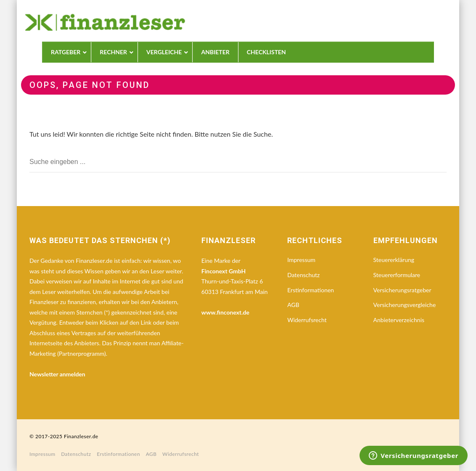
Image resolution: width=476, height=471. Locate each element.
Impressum (301, 260)
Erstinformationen (311, 290)
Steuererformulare (397, 275)
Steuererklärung (394, 260)
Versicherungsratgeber (402, 290)
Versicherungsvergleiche (405, 305)
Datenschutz (303, 275)
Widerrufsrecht (307, 320)
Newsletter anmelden (57, 374)
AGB (293, 305)
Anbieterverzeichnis (399, 320)
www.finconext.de (225, 312)
